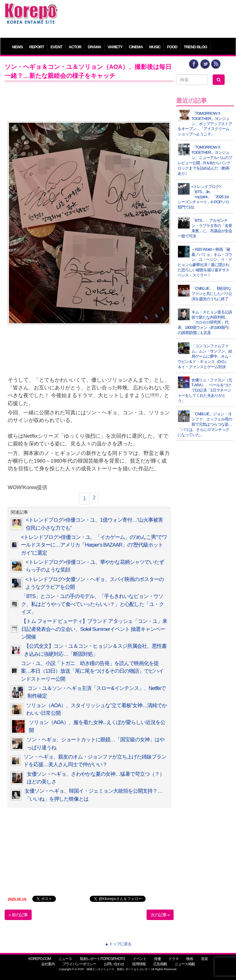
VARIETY (115, 47)
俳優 (157, 959)
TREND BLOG (195, 47)
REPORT (37, 47)
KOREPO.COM (39, 959)
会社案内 (48, 964)
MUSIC (155, 47)
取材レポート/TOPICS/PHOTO (102, 959)
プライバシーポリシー (79, 964)
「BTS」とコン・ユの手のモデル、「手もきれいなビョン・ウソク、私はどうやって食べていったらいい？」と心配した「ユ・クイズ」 (92, 604)
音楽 (204, 959)
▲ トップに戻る (118, 944)
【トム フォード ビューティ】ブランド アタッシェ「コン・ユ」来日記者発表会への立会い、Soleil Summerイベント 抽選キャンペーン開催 (94, 629)
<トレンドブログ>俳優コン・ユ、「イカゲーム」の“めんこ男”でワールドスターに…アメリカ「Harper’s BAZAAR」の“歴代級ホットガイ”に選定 (94, 545)
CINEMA (136, 47)
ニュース (65, 959)
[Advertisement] (147, 17)
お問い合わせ (114, 964)
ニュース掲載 (185, 964)
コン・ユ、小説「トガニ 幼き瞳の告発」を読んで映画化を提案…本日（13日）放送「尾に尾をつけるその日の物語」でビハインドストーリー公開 (92, 671)
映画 (190, 959)
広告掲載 (160, 964)
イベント (140, 959)
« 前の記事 (18, 915)
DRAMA (94, 47)
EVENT (56, 47)
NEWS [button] (17, 47)
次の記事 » (160, 915)
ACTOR (75, 47)
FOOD (172, 47)
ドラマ (173, 959)
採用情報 (139, 964)
